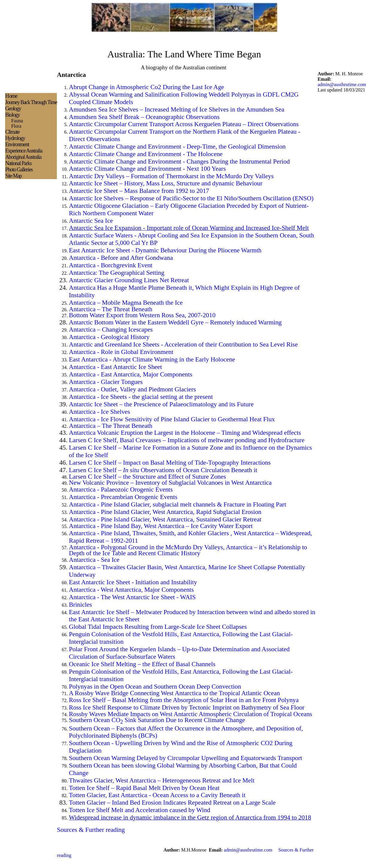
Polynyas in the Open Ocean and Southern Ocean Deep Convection (155, 687)
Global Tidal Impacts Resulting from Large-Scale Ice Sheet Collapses (158, 627)
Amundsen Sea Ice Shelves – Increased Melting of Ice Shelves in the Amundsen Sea (177, 109)
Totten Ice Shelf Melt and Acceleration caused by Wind (139, 810)
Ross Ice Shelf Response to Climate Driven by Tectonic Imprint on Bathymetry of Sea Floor (187, 707)
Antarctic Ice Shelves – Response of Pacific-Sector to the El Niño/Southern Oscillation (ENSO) (191, 198)
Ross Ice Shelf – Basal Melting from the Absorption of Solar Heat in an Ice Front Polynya (184, 700)
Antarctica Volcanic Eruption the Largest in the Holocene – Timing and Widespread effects (185, 433)
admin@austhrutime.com (342, 84)
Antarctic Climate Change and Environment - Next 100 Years (147, 169)
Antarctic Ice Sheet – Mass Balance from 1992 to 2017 (139, 191)
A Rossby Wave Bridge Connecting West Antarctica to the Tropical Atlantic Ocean (174, 693)
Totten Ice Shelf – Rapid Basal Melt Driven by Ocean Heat (144, 788)
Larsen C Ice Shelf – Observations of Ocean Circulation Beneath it (163, 470)
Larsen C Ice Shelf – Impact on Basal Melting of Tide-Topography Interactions (170, 463)
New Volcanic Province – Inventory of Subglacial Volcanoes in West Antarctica (170, 483)
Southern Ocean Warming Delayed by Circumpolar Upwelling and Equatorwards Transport (185, 758)
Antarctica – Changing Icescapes (111, 329)
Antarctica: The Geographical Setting (117, 273)
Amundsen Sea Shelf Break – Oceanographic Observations (144, 117)
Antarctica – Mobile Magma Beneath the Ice (126, 303)
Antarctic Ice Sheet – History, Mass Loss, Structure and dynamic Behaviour (166, 183)
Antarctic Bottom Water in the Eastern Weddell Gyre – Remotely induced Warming (175, 322)
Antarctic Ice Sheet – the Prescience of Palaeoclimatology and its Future (161, 404)
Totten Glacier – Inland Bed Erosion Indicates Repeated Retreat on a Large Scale (172, 803)
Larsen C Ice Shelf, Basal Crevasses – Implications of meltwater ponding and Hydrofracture (187, 440)
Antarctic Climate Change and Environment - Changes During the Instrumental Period (179, 161)
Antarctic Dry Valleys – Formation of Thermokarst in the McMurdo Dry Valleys (171, 176)
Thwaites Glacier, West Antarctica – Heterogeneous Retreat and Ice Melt (162, 780)
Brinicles (80, 605)
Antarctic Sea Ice (91, 221)
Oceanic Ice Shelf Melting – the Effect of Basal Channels (142, 664)
